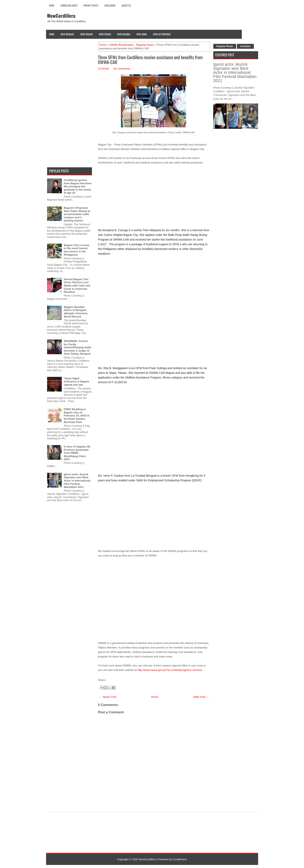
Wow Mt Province (162, 34)
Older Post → (201, 697)
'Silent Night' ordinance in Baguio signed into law (77, 382)
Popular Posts (225, 46)
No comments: (122, 69)
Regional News (145, 45)
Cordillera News (69, 5)
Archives (245, 46)
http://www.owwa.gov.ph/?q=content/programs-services (170, 670)
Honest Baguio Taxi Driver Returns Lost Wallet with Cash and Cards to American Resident (77, 286)
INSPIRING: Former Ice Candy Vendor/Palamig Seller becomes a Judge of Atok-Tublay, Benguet (78, 347)
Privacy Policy (91, 5)
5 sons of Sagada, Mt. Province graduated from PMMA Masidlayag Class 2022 (77, 453)
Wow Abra (142, 34)
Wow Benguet (67, 34)
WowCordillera (61, 16)
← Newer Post (108, 697)
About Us (126, 5)
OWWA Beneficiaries (122, 45)
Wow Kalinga (124, 34)
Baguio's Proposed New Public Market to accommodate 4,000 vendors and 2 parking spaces (77, 214)
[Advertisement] (154, 198)
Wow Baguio (87, 34)
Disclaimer (110, 5)
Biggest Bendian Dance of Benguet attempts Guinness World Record (76, 312)
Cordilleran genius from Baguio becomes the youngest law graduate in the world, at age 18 (78, 186)
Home (52, 5)
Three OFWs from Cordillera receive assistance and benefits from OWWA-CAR (150, 60)
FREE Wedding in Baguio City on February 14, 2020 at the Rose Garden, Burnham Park (77, 416)
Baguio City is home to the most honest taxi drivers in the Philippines (77, 250)
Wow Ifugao (105, 34)
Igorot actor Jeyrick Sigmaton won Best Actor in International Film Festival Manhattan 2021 (77, 481)
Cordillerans (180, 859)
